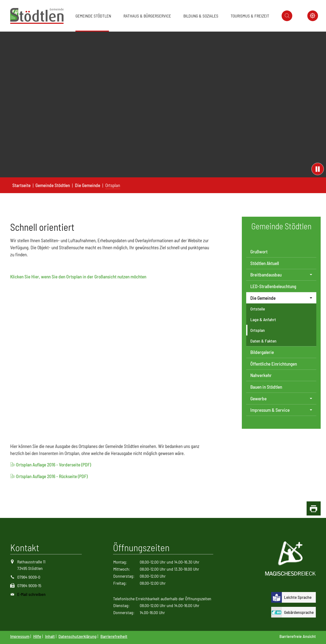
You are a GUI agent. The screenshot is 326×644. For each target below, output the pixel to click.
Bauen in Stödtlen (266, 387)
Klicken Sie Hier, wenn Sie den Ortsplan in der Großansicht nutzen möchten (78, 277)
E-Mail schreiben (31, 594)
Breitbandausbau (266, 275)
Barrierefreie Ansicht (298, 636)
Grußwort (259, 252)
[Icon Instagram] (300, 16)
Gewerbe (258, 399)
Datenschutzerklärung (77, 636)
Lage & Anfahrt (263, 319)
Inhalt (50, 636)
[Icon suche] (287, 16)
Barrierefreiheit (114, 636)
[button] (94, 16)
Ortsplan (258, 330)
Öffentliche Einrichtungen (274, 364)
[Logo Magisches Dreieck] (290, 559)
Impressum (20, 636)
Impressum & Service (270, 410)
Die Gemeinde (263, 298)
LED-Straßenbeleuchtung (273, 286)
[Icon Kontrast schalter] (313, 16)
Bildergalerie (262, 352)
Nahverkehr (261, 375)
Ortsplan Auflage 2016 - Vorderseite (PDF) (53, 465)
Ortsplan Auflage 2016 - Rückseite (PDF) (52, 476)
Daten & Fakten (263, 341)
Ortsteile (258, 309)
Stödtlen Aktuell (265, 263)
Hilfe (37, 636)
